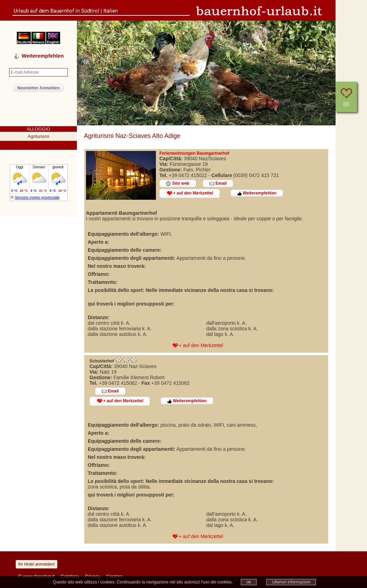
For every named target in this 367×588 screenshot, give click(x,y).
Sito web (178, 183)
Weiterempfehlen (257, 193)
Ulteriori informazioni (291, 582)
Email (218, 183)
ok (249, 582)
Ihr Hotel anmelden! (37, 564)
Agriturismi (38, 136)
